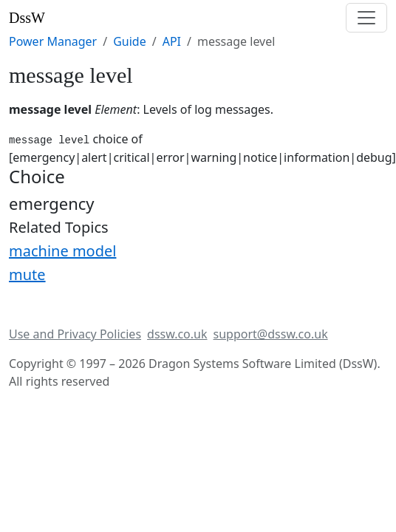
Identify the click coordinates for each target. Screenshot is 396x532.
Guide (130, 41)
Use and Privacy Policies (75, 334)
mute (27, 274)
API (172, 41)
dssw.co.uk (177, 334)
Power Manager (53, 41)
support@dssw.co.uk (271, 334)
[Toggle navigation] (366, 18)
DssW (27, 18)
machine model (62, 251)
